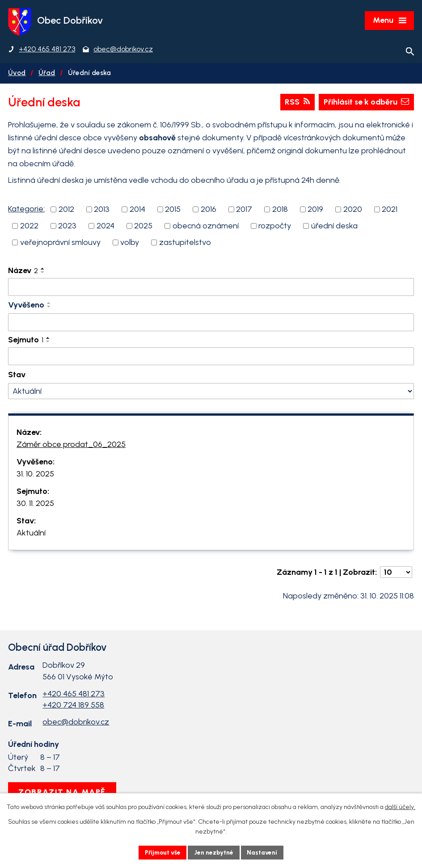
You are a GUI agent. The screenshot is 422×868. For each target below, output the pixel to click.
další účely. (400, 807)
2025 (143, 227)
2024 (105, 227)
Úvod (17, 74)
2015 (173, 211)
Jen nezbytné (215, 852)
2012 (66, 211)
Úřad (47, 74)
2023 (67, 227)
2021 (390, 211)
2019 (315, 211)
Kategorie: (26, 210)
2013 (102, 211)
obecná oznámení (206, 227)
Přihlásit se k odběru (365, 103)
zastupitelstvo (185, 244)
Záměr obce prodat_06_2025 (71, 446)
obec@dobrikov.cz (76, 723)
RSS (295, 103)
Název (23, 272)
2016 (209, 211)
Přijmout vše (162, 852)
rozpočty (275, 227)
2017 (244, 211)
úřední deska (334, 227)
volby (130, 244)
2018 (280, 211)
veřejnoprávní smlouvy (60, 244)
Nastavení (264, 852)
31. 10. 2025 (35, 475)
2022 (29, 227)
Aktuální (31, 534)
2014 (137, 211)
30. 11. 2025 (35, 505)
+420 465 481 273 (74, 695)
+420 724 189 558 (73, 706)
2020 (353, 211)
